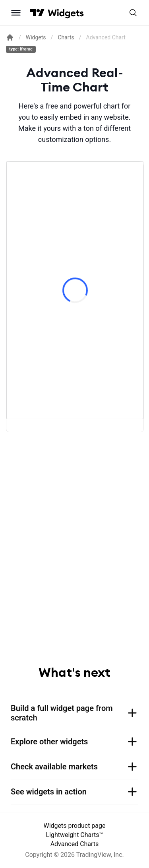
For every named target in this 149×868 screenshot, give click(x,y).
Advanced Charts (75, 844)
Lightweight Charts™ (74, 835)
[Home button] (66, 13)
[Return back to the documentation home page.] (10, 37)
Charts (66, 37)
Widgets (36, 37)
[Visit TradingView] (37, 13)
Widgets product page (75, 826)
